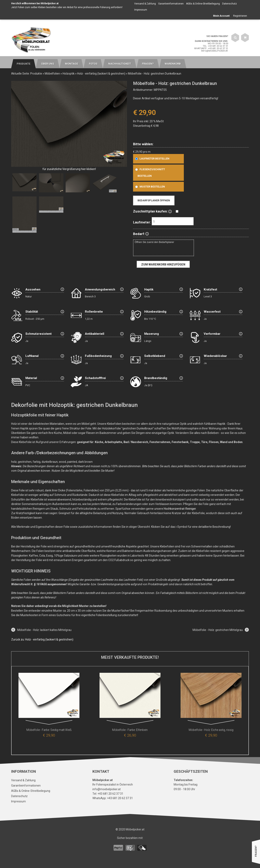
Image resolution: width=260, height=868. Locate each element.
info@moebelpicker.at (215, 51)
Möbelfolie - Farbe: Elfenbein (130, 730)
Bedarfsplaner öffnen (154, 200)
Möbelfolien (52, 74)
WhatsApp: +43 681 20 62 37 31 (211, 48)
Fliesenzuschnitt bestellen (149, 173)
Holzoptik (69, 74)
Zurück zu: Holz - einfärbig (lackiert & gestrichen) (42, 639)
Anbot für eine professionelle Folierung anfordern (94, 7)
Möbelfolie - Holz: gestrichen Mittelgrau (218, 630)
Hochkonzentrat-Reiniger (180, 509)
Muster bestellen (149, 187)
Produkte (36, 74)
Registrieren (240, 16)
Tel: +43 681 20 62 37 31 (215, 46)
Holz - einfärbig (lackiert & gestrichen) (101, 74)
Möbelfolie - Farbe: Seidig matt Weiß (49, 730)
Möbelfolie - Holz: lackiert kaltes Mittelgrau (44, 630)
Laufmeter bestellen (151, 159)
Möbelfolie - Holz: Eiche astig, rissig (211, 730)
